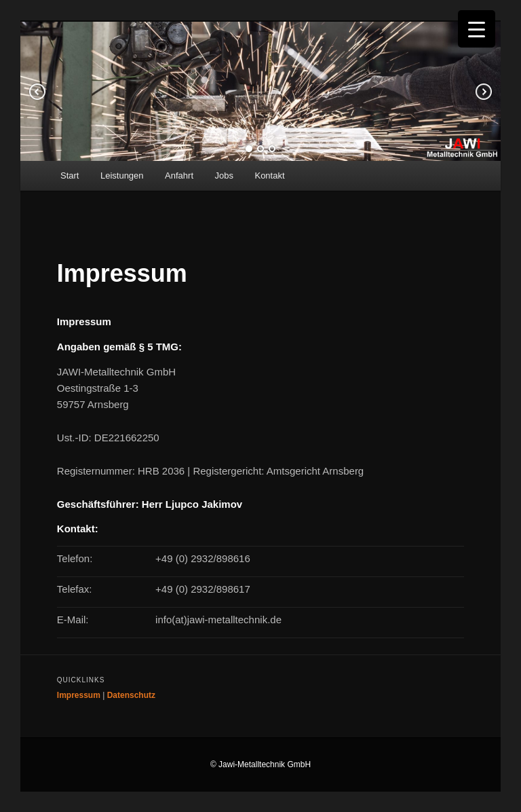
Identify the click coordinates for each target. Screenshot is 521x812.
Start (70, 176)
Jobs (224, 176)
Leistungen (122, 176)
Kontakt (269, 176)
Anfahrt (179, 176)
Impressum (79, 695)
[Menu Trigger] (477, 29)
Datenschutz (131, 695)
